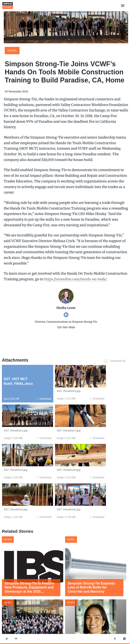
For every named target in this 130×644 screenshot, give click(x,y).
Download (33, 399)
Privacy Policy (65, 633)
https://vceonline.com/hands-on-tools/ (76, 279)
